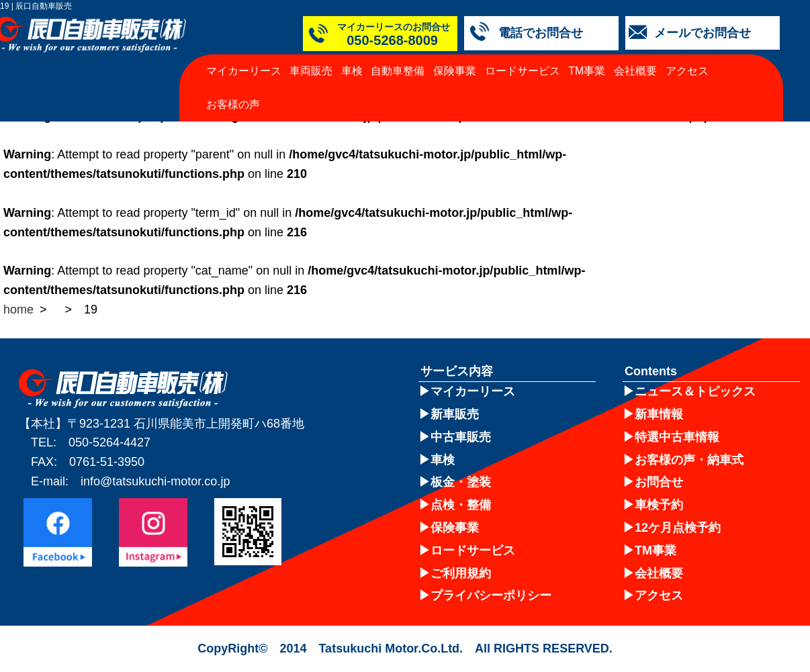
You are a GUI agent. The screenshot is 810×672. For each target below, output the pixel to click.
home (18, 309)
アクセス (687, 71)
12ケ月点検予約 (678, 528)
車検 (352, 71)
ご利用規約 (461, 573)
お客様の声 (233, 104)
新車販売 (455, 414)
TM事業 (587, 71)
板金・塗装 (461, 482)
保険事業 (455, 71)
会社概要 (635, 71)
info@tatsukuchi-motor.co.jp (155, 481)
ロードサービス (523, 71)
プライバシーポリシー (491, 595)
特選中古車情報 (677, 437)
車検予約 (659, 505)
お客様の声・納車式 (689, 460)
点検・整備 (461, 505)
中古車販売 (461, 437)
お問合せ (659, 482)
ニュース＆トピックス (695, 391)
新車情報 (659, 414)
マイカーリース (244, 71)
